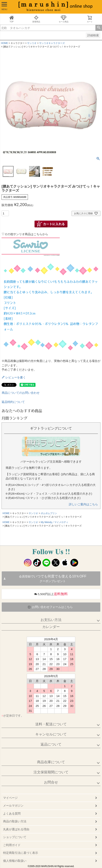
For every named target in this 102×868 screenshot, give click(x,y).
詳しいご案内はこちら (83, 504)
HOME (4, 43)
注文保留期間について (51, 772)
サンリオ (32, 43)
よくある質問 (12, 813)
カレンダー (51, 627)
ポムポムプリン (49, 513)
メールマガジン (13, 806)
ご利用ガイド (12, 845)
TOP (12, 19)
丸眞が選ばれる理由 (16, 829)
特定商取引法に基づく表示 (21, 853)
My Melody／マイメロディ (54, 522)
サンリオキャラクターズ (52, 43)
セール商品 (64, 19)
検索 (99, 28)
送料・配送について (51, 724)
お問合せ (51, 782)
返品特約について (13, 402)
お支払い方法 (51, 620)
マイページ (10, 798)
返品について (51, 744)
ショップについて (15, 837)
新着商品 (36, 19)
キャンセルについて (51, 734)
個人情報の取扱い (15, 861)
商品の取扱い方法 (15, 821)
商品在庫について (51, 762)
